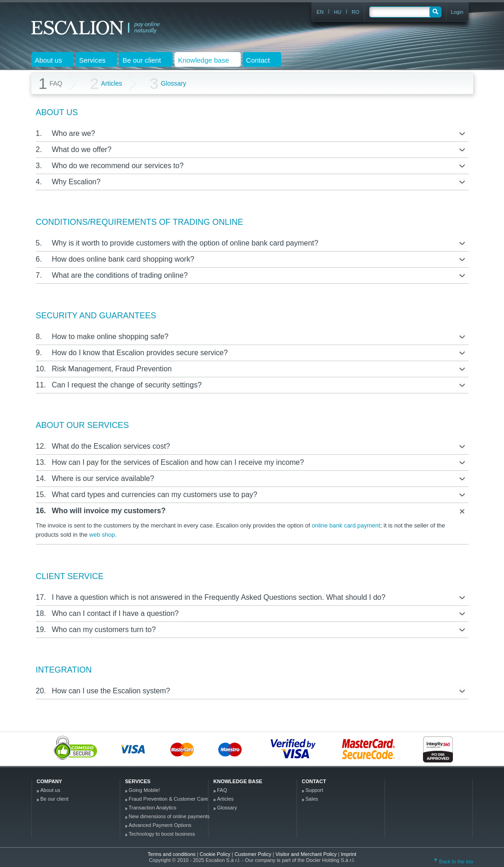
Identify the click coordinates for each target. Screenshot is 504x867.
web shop (102, 535)
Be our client (55, 799)
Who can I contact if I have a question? (116, 613)
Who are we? (74, 133)
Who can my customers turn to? (104, 630)
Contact (314, 781)
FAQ (222, 790)
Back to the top (453, 861)
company (49, 781)
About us (50, 790)
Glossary (168, 84)
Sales (312, 799)
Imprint (349, 854)
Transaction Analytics (153, 808)
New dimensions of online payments (169, 816)
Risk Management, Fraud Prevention (112, 369)
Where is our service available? (103, 478)
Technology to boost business (162, 834)
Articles (106, 84)
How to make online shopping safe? (110, 337)
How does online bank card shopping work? (123, 259)
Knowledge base (238, 781)
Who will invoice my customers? (109, 511)
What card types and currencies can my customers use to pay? (155, 495)
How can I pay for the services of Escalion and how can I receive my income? (178, 462)
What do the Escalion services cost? (111, 446)
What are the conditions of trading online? (120, 275)
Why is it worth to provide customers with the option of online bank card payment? (185, 243)
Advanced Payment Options (160, 825)
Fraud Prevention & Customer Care (168, 799)
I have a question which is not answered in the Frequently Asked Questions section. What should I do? (219, 597)
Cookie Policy (216, 854)
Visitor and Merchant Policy (307, 854)
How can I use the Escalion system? (111, 691)
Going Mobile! (145, 790)
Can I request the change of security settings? (127, 385)
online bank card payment (346, 525)
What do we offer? (82, 149)
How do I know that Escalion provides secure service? (140, 353)
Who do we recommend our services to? (118, 166)
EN (320, 12)
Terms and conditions (172, 854)
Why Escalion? (76, 182)
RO (356, 12)
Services (138, 781)
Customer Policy (253, 854)
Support (315, 790)
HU (338, 12)
